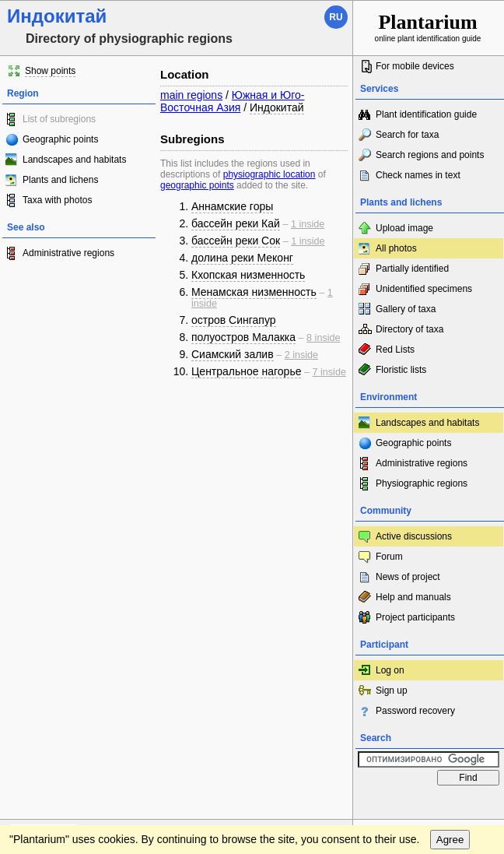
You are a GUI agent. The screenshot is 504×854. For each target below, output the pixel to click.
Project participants (415, 617)
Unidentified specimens (424, 289)
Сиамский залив (233, 354)
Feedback (106, 808)
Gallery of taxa (406, 309)
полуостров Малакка (243, 337)
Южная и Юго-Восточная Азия (232, 101)
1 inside (308, 224)
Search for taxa (407, 135)
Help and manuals (413, 597)
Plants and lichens (60, 180)
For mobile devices (415, 66)
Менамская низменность (254, 292)
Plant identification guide (426, 114)
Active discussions (414, 536)
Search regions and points (430, 155)
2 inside (301, 355)
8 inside (323, 338)
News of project (408, 577)
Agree (450, 840)
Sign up (392, 691)
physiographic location (269, 174)
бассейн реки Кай (236, 223)
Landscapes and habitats (74, 160)
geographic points (197, 185)
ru (336, 17)
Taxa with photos (57, 200)
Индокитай (277, 107)
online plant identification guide (428, 27)
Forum (389, 557)
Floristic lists (401, 370)
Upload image (404, 228)
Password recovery (415, 711)
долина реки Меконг (242, 258)
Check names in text (418, 175)
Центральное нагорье (246, 371)
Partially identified (412, 269)
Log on (390, 670)
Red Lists (395, 350)
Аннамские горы (232, 206)
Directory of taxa (409, 329)
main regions (191, 95)
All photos (396, 248)
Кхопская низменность (248, 275)
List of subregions (59, 119)
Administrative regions (68, 253)
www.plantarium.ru (429, 808)
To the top (324, 808)
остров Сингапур (234, 320)
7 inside (329, 372)
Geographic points (60, 139)
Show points (50, 71)
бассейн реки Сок (236, 241)
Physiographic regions (422, 483)
